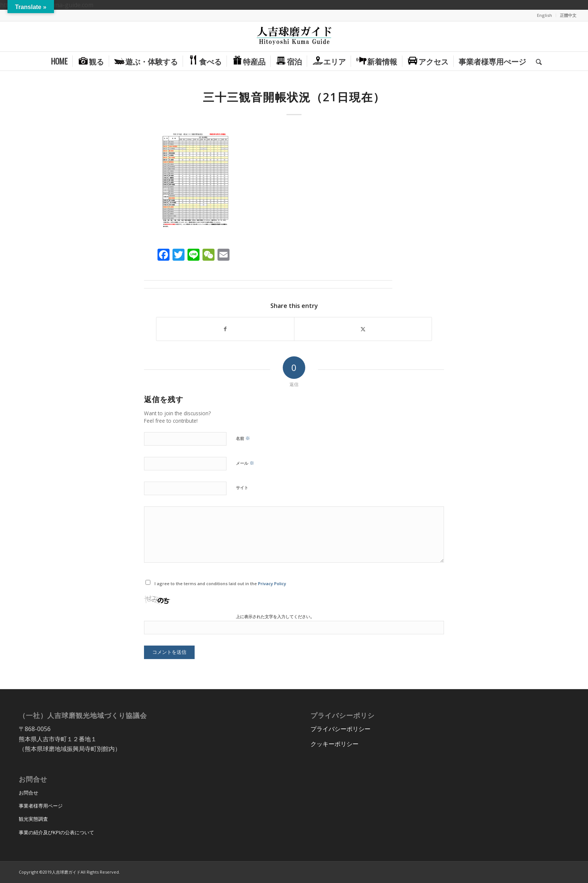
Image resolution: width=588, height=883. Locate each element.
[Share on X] (363, 329)
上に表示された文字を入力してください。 (275, 616)
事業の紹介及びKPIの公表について (56, 832)
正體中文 (568, 15)
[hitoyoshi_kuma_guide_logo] (294, 36)
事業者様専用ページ (41, 806)
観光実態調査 (33, 819)
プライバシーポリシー (340, 729)
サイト (242, 487)
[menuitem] (545, 15)
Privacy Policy (272, 583)
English (544, 15)
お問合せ (28, 793)
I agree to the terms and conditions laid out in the (220, 583)
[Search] (536, 61)
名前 (243, 438)
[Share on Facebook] (225, 329)
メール (245, 463)
